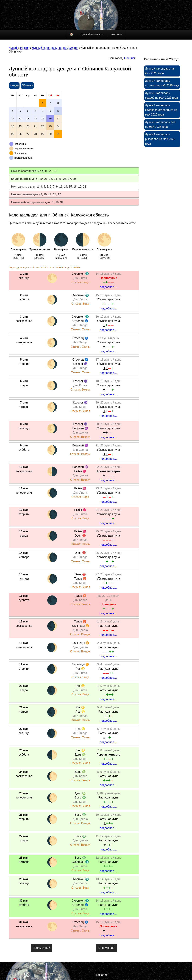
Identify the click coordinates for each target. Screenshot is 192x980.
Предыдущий (41, 948)
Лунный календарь (92, 34)
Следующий (106, 948)
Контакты (116, 34)
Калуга (14, 85)
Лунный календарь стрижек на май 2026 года (162, 83)
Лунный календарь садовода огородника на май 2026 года (161, 110)
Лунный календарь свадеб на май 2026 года (162, 95)
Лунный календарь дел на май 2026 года (160, 124)
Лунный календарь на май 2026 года (160, 71)
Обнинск (130, 58)
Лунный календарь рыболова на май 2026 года (160, 139)
